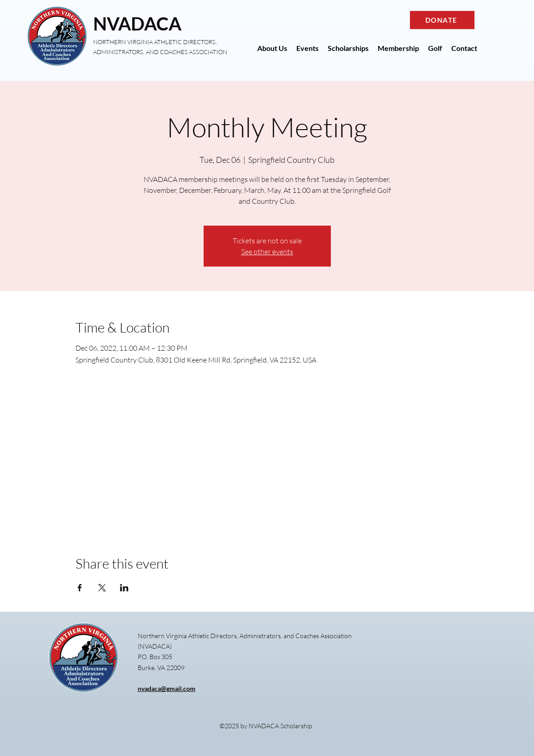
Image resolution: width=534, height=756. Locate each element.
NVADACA (137, 24)
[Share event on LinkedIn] (124, 588)
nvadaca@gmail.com (167, 688)
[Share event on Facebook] (80, 588)
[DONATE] (442, 20)
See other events (267, 252)
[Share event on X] (102, 588)
